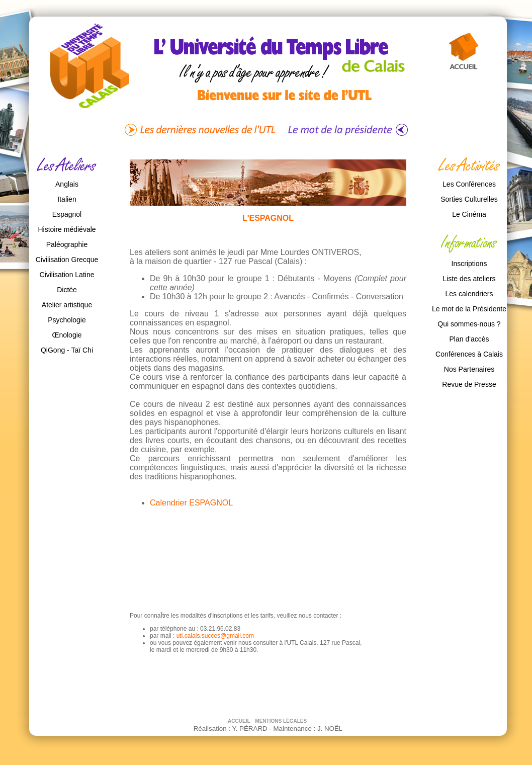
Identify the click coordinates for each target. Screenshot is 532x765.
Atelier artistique (67, 305)
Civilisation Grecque (67, 260)
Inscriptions (469, 264)
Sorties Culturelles (469, 199)
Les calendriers (469, 294)
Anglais (67, 184)
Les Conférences (469, 184)
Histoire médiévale (67, 229)
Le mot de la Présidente (469, 309)
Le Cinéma (469, 214)
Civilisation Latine (67, 275)
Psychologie (67, 320)
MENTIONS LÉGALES (281, 721)
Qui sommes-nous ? (469, 324)
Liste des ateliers (469, 279)
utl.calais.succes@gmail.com (215, 636)
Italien (67, 199)
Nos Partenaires (469, 369)
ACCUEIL (240, 721)
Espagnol (67, 214)
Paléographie (67, 244)
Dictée (67, 290)
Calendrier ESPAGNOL (191, 503)
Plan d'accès (469, 339)
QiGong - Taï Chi (67, 350)
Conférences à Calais (469, 354)
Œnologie (67, 335)
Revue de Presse (469, 384)
